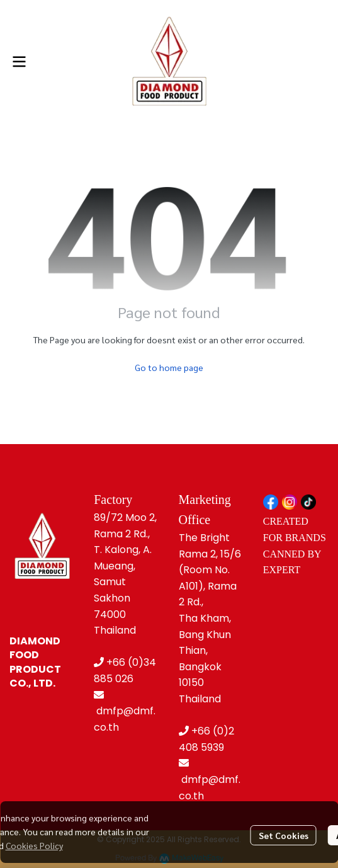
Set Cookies (284, 835)
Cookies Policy (34, 845)
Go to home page (169, 367)
